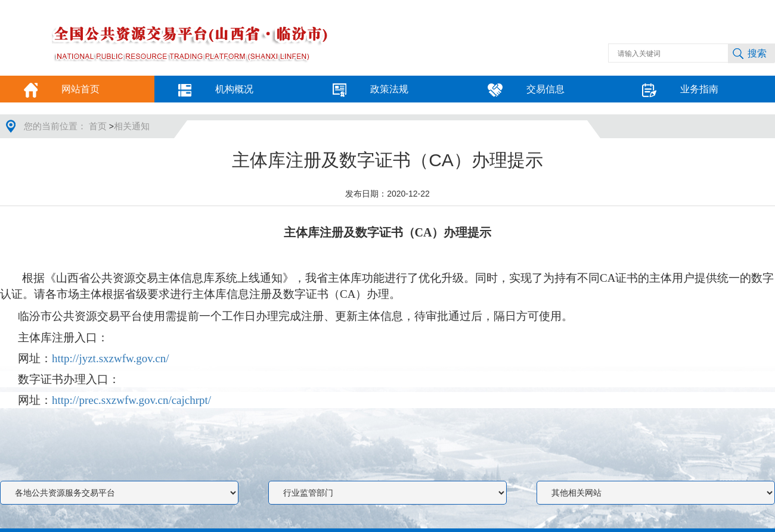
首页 (99, 126)
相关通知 (132, 126)
